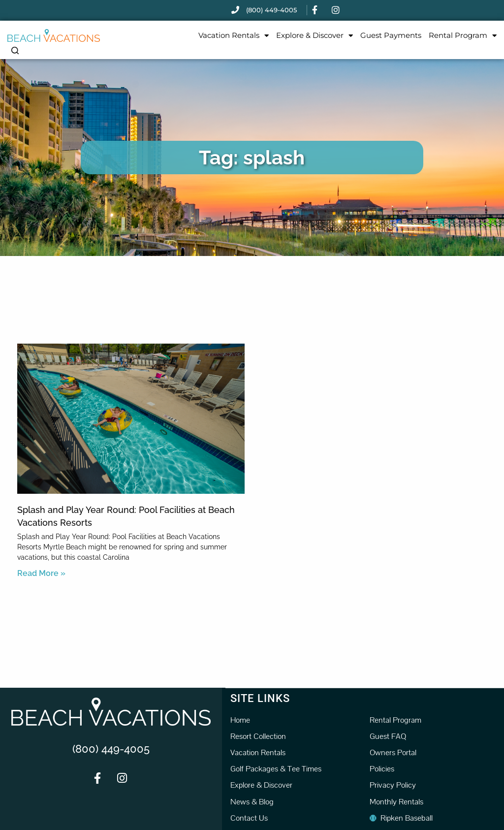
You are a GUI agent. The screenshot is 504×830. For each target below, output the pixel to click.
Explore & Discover (315, 36)
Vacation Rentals (234, 36)
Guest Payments (391, 35)
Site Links (260, 698)
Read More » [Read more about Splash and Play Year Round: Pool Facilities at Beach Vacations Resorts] (41, 573)
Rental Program (463, 36)
